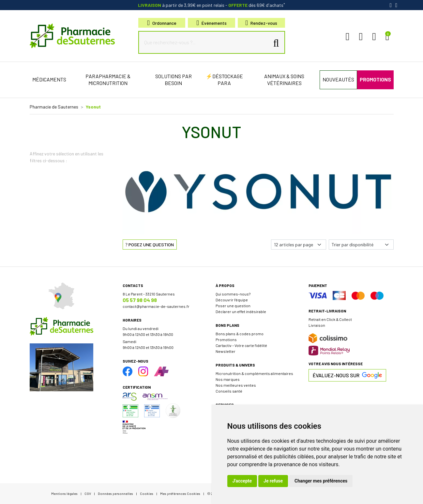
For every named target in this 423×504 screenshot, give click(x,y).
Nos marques (228, 379)
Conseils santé (229, 391)
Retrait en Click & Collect (330, 319)
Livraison (317, 325)
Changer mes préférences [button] (321, 481)
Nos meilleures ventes (236, 385)
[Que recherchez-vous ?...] (205, 42)
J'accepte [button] (242, 481)
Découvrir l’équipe (232, 300)
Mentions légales (64, 493)
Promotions (226, 339)
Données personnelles (115, 493)
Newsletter (226, 351)
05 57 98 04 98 (140, 300)
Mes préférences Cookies (180, 493)
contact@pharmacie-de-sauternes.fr (156, 306)
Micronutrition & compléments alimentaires (254, 373)
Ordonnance (162, 23)
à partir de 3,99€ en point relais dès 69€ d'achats (211, 5)
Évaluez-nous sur (347, 375)
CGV (88, 493)
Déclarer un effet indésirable (241, 311)
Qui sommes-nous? (233, 294)
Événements (211, 23)
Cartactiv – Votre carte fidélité (241, 345)
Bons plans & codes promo (240, 334)
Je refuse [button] (273, 481)
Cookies (147, 493)
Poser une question (233, 306)
